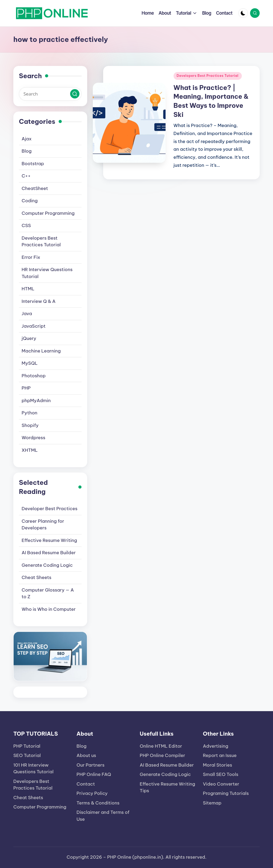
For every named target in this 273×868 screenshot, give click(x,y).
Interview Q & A (39, 301)
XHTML (30, 450)
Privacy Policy (92, 793)
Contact (86, 784)
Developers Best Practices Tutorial (208, 76)
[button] (75, 94)
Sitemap (212, 803)
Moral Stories (218, 765)
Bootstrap (33, 164)
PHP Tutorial (27, 746)
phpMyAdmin (36, 401)
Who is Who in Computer (49, 609)
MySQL (30, 363)
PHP (26, 388)
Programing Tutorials (226, 793)
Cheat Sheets (37, 577)
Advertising (216, 746)
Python (29, 413)
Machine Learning (41, 351)
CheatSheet (35, 188)
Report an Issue (220, 755)
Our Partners (91, 765)
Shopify (30, 425)
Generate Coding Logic (47, 565)
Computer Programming (48, 213)
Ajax (27, 139)
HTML (28, 289)
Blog (27, 151)
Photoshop (34, 376)
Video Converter (221, 784)
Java (27, 314)
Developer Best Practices (49, 509)
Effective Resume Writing (49, 540)
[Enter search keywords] (50, 94)
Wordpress (33, 438)
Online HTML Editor (161, 746)
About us (86, 755)
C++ (26, 176)
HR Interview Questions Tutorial (47, 273)
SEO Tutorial (27, 755)
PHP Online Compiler (162, 755)
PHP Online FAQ (94, 774)
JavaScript (34, 326)
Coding (30, 201)
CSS (26, 225)
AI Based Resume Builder (49, 553)
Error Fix (31, 257)
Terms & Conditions (98, 803)
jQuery (29, 338)
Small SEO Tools (221, 774)
